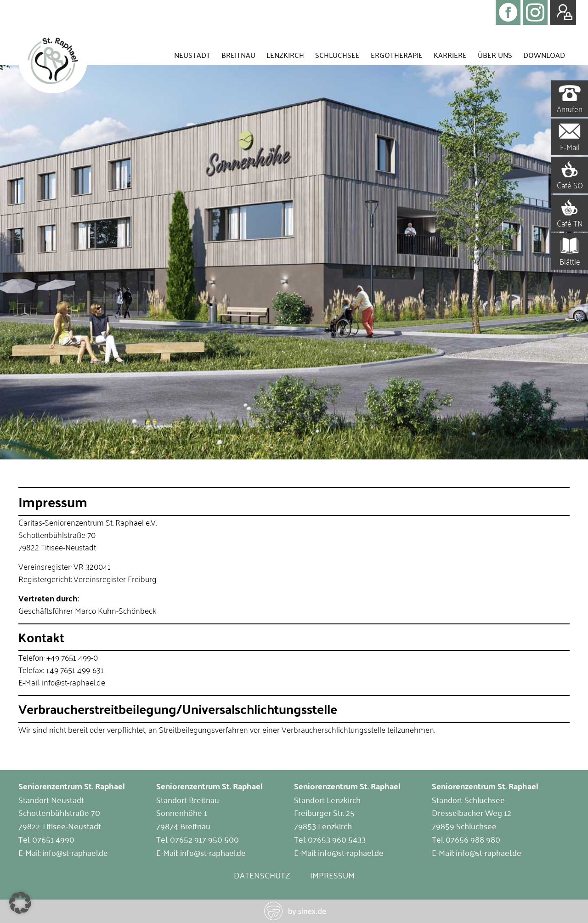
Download (544, 55)
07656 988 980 (473, 839)
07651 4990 (53, 839)
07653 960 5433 (337, 839)
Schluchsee (337, 55)
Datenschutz (262, 875)
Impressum (332, 875)
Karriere (450, 55)
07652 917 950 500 (204, 839)
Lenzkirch (285, 55)
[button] (20, 903)
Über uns (495, 55)
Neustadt (192, 55)
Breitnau (238, 55)
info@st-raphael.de (75, 852)
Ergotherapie (397, 55)
